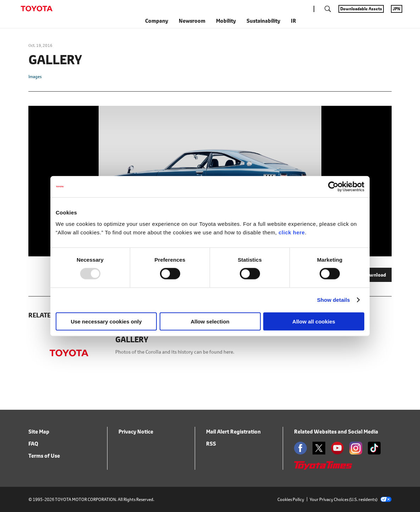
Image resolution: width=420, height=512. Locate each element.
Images (35, 77)
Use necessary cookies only (106, 321)
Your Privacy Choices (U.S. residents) (351, 499)
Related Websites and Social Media (336, 432)
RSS (211, 444)
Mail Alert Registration (233, 432)
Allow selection (210, 321)
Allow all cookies (314, 321)
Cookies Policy (291, 499)
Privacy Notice (136, 432)
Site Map (39, 432)
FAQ (33, 444)
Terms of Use (44, 456)
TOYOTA (37, 9)
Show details (334, 300)
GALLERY (132, 340)
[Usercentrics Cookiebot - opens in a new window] (333, 187)
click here (292, 232)
